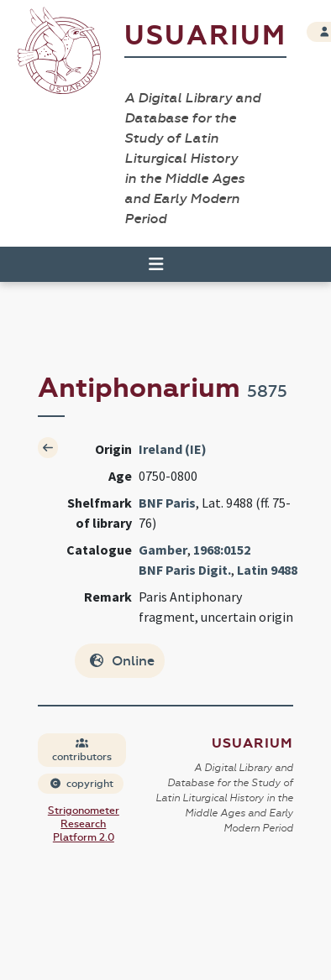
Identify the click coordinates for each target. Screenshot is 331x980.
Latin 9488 (267, 570)
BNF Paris (167, 503)
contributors (82, 751)
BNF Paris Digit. (185, 570)
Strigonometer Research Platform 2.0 (84, 824)
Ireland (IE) (173, 449)
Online (121, 661)
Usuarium (205, 36)
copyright (81, 784)
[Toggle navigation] (149, 264)
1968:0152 (222, 550)
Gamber (163, 550)
